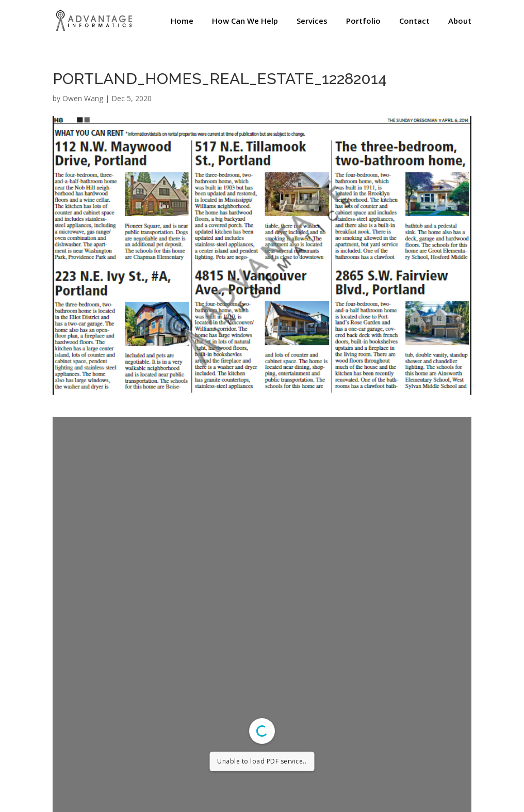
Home (182, 21)
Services (312, 21)
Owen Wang (83, 98)
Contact (414, 21)
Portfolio (363, 21)
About (460, 21)
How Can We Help (245, 21)
